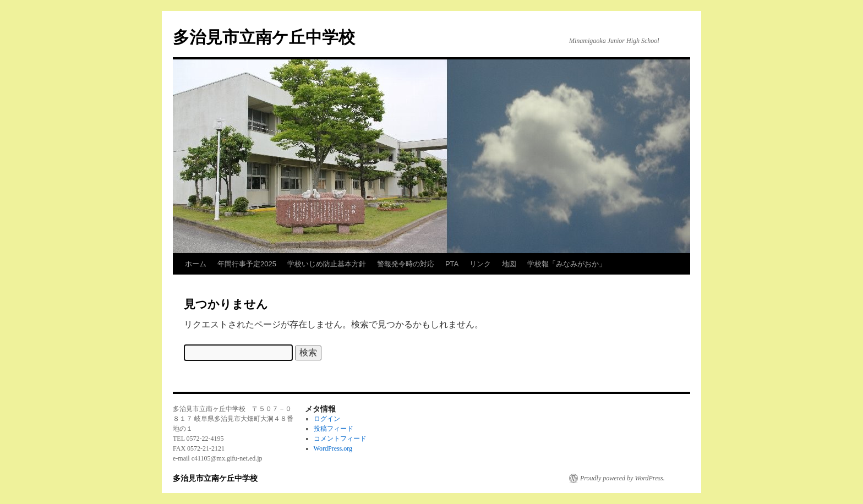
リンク (480, 264)
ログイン (327, 419)
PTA (452, 264)
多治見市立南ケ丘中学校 (264, 37)
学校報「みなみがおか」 (567, 264)
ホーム (196, 264)
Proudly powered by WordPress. (622, 478)
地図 (509, 264)
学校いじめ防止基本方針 (327, 264)
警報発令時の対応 (406, 264)
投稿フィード (334, 429)
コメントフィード (340, 439)
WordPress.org (333, 448)
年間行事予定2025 (247, 264)
